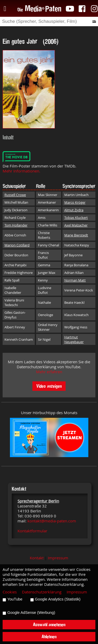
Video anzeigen (49, 386)
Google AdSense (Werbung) (31, 613)
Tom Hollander (16, 225)
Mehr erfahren (49, 372)
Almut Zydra (74, 210)
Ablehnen (49, 637)
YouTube (15, 599)
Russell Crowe (15, 195)
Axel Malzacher (76, 225)
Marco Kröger (75, 202)
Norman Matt (75, 280)
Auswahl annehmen (49, 624)
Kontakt (37, 558)
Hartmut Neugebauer (74, 339)
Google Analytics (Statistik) (58, 599)
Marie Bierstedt (76, 235)
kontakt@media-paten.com (52, 521)
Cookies (10, 592)
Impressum (58, 558)
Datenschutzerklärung (42, 592)
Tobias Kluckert (76, 218)
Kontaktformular (32, 531)
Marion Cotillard (17, 245)
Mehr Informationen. (21, 171)
